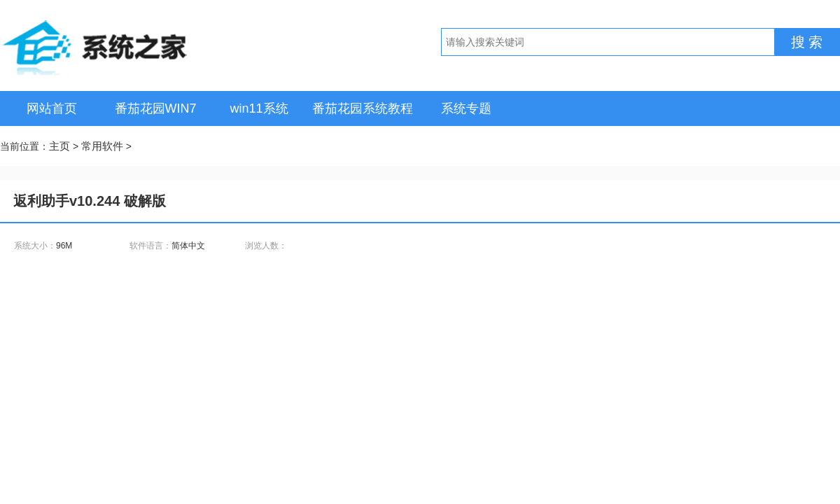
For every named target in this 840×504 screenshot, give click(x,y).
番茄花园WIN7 (156, 108)
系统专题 (466, 108)
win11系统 (259, 108)
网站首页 (52, 108)
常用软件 (102, 146)
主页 (59, 146)
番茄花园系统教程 (363, 108)
